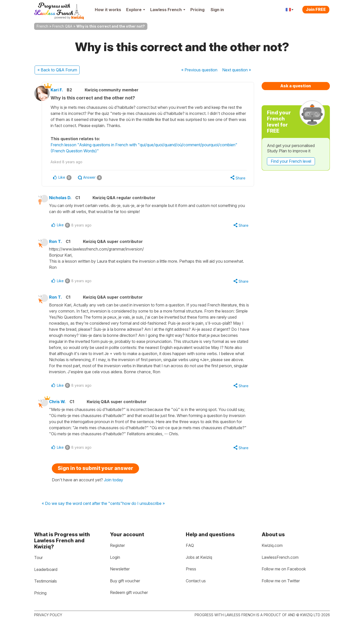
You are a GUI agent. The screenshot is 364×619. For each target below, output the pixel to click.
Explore (136, 10)
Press (191, 569)
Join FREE (316, 9)
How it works (108, 10)
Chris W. (60, 404)
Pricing (197, 10)
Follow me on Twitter (281, 581)
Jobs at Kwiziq (199, 557)
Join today (113, 482)
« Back (57, 70)
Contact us (196, 581)
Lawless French (168, 10)
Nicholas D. (63, 198)
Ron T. (59, 242)
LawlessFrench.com (280, 557)
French (42, 26)
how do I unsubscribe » (144, 506)
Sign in (217, 10)
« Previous (199, 70)
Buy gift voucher (125, 581)
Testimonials (45, 581)
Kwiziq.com (272, 545)
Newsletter (120, 569)
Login (115, 557)
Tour (38, 558)
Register (117, 545)
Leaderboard (46, 569)
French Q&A (62, 26)
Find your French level (291, 161)
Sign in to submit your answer (95, 471)
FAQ (190, 545)
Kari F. (61, 90)
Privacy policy (48, 615)
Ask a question (296, 86)
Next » (237, 70)
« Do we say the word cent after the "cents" (82, 506)
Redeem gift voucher (129, 592)
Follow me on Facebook (284, 569)
